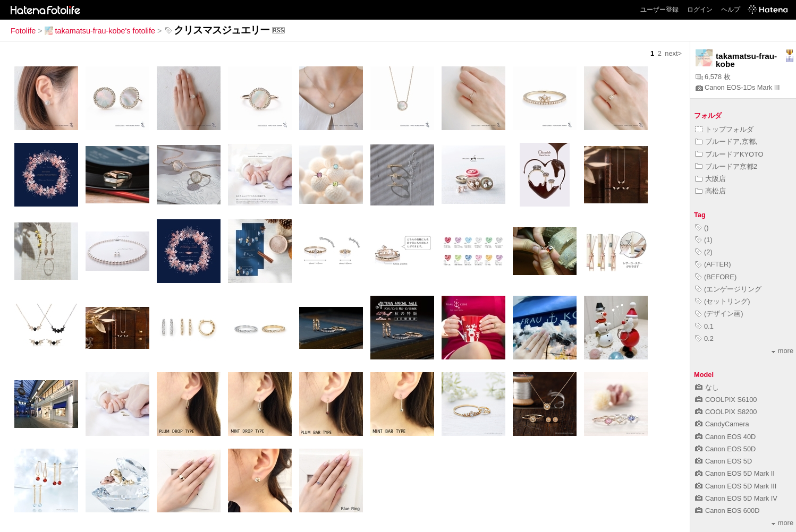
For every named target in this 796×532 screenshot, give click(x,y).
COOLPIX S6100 (726, 400)
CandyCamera (722, 424)
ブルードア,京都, (726, 141)
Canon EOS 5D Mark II (735, 473)
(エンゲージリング (728, 289)
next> (673, 53)
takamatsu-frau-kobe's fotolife (100, 31)
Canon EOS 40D (725, 437)
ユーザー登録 (659, 10)
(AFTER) (713, 264)
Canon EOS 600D (727, 510)
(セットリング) (723, 301)
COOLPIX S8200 (726, 412)
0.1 (704, 326)
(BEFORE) (716, 277)
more (782, 351)
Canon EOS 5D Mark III (736, 486)
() (702, 228)
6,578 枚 (713, 77)
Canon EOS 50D (725, 449)
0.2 (704, 338)
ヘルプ (731, 10)
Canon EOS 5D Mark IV (736, 498)
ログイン (700, 10)
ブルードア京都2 (726, 166)
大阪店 (710, 179)
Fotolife (23, 31)
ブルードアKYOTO (729, 154)
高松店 (710, 191)
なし (707, 387)
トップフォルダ (724, 129)
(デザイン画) (719, 314)
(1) (704, 240)
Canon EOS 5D (723, 461)
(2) (704, 252)
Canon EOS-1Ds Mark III (738, 87)
